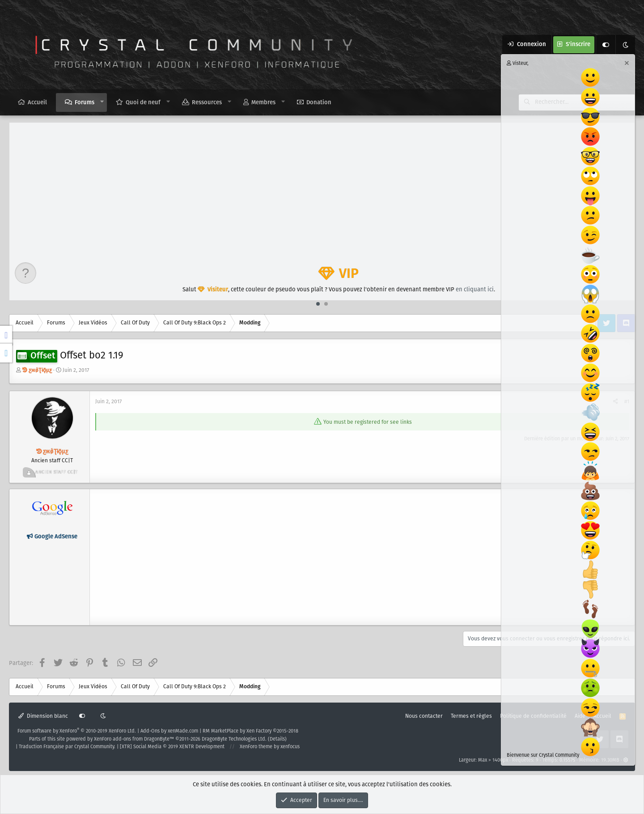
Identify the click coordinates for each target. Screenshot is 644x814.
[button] (102, 102)
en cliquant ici (475, 290)
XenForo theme (256, 747)
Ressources (207, 103)
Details (277, 739)
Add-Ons (150, 731)
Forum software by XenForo (77, 731)
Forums (85, 103)
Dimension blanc (43, 716)
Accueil (37, 103)
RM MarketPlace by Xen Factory (250, 731)
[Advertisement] (322, 190)
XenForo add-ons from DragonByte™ (134, 739)
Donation (319, 103)
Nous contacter (424, 716)
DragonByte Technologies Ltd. (234, 739)
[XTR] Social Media (172, 747)
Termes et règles (471, 716)
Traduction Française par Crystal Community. (67, 747)
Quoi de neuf (143, 103)
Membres (263, 103)
